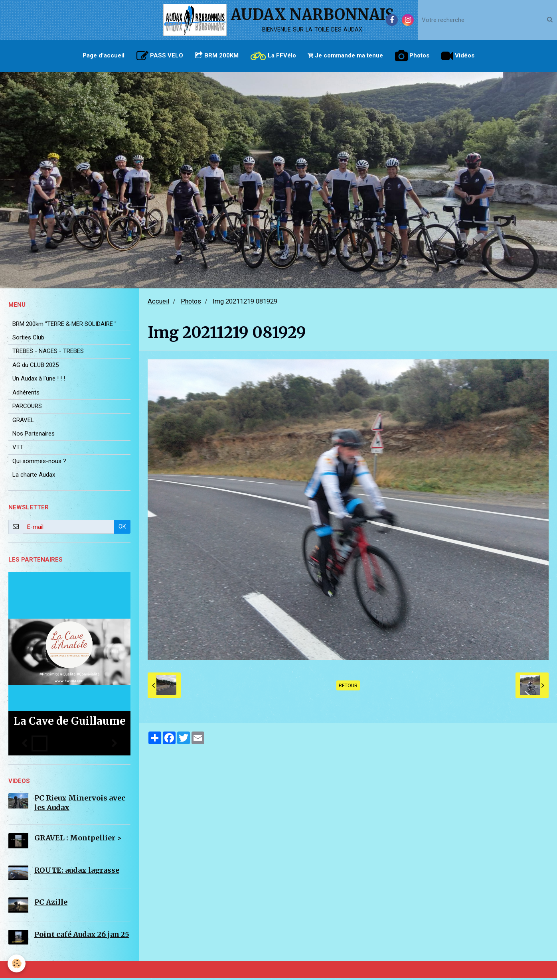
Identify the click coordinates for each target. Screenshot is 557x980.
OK (122, 528)
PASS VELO (160, 56)
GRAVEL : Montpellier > (78, 840)
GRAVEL (23, 422)
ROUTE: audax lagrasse (77, 872)
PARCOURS (27, 408)
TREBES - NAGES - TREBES (48, 353)
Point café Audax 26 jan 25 (82, 936)
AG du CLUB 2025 (36, 367)
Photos (413, 56)
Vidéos (458, 56)
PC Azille (51, 904)
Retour (348, 687)
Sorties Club (28, 339)
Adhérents (26, 394)
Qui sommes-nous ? (39, 463)
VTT (18, 449)
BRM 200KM (217, 55)
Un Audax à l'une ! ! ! (39, 381)
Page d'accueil (104, 55)
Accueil (158, 303)
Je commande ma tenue (346, 55)
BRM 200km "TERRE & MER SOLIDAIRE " (64, 326)
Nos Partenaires (34, 436)
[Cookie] (17, 963)
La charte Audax (34, 477)
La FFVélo (273, 56)
